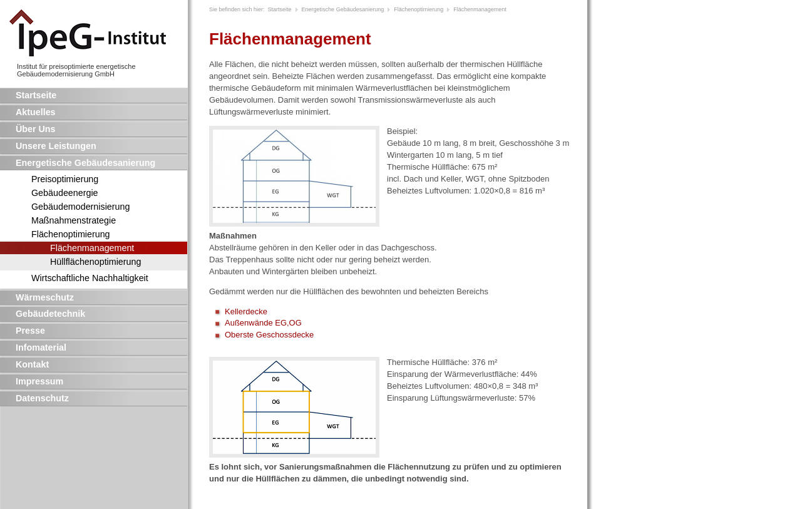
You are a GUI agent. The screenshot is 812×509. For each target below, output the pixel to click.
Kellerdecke (246, 311)
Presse (30, 331)
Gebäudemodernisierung (80, 207)
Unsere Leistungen (56, 146)
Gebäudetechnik (50, 314)
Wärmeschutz (45, 297)
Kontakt (32, 364)
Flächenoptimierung (71, 234)
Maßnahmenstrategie (74, 220)
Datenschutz (42, 398)
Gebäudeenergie (65, 193)
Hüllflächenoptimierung (95, 262)
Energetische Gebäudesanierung (85, 163)
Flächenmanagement (92, 248)
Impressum (39, 381)
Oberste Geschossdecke (269, 335)
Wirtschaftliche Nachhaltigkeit (90, 278)
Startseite (36, 95)
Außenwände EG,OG (263, 323)
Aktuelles (36, 112)
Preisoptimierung (65, 179)
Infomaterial (41, 347)
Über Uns (36, 129)
